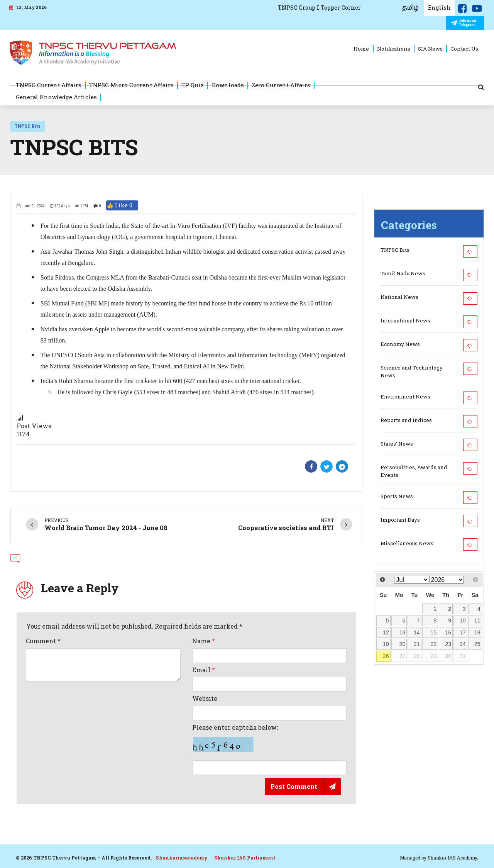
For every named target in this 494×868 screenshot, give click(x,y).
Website (205, 698)
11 (477, 620)
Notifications (394, 49)
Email (204, 670)
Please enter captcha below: (235, 738)
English (439, 8)
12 (386, 632)
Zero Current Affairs (281, 85)
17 (463, 632)
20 (402, 644)
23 (448, 644)
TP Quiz (193, 85)
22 (433, 644)
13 (402, 632)
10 (463, 620)
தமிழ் (410, 8)
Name (204, 641)
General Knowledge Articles (56, 97)
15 (433, 632)
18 (477, 632)
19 (386, 644)
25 (477, 644)
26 (386, 656)
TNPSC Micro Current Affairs (131, 85)
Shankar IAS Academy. (453, 858)
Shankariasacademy (182, 858)
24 (463, 644)
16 (448, 632)
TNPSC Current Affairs (49, 85)
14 (417, 632)
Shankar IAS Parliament (245, 858)
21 (417, 644)
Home (361, 49)
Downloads (228, 85)
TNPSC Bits (28, 126)
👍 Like (122, 205)
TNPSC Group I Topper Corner (319, 8)
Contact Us (464, 49)
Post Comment (294, 786)
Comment (43, 641)
